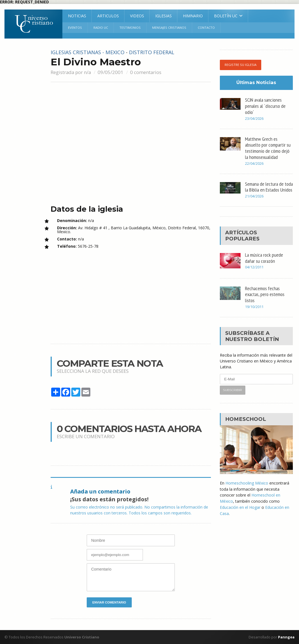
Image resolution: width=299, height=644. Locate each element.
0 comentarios (146, 72)
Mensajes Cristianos (169, 28)
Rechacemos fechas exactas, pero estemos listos (265, 294)
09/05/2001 (110, 72)
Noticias (77, 16)
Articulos (108, 16)
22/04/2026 (254, 164)
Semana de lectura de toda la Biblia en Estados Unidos (269, 187)
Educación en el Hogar (240, 507)
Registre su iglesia (241, 65)
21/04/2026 (254, 197)
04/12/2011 (254, 268)
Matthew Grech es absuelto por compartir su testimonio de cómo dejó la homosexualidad (268, 148)
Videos (137, 16)
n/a (87, 72)
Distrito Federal (153, 52)
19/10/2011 (254, 307)
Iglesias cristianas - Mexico (88, 52)
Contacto (206, 28)
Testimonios (130, 28)
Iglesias (163, 16)
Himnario (193, 16)
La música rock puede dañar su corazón (264, 258)
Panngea (286, 637)
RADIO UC (101, 28)
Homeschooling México (247, 483)
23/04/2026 (254, 119)
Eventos (75, 28)
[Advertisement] (24, 133)
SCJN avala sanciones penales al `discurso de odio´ (265, 106)
